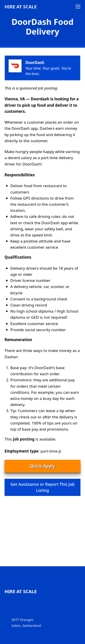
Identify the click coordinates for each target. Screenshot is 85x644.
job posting (24, 439)
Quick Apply (42, 466)
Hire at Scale (21, 7)
